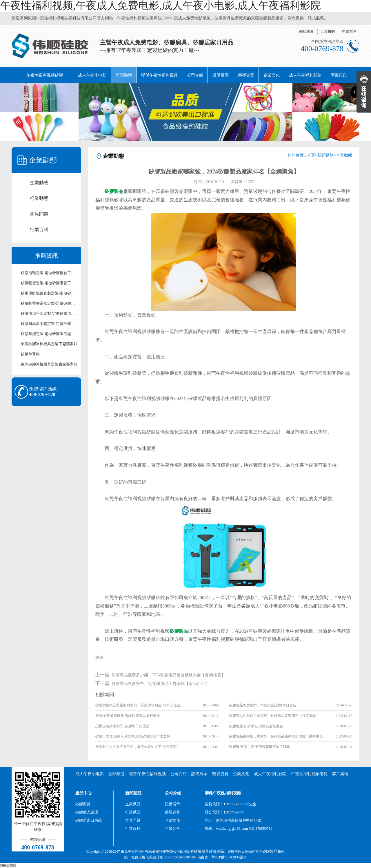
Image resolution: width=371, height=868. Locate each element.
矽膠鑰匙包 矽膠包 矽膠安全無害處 (256, 726)
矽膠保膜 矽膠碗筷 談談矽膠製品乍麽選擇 (128, 716)
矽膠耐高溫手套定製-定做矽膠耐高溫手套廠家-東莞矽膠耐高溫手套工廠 (49, 324)
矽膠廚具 (83, 804)
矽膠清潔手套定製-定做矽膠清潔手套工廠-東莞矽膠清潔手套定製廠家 (49, 313)
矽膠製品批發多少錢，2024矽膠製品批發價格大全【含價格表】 (168, 675)
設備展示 (221, 75)
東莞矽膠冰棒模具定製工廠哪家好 (49, 344)
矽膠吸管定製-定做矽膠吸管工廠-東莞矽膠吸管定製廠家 (49, 283)
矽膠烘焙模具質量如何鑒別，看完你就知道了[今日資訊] (138, 705)
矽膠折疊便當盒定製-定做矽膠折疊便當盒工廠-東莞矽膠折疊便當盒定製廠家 (49, 303)
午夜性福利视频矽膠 (45, 75)
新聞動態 (124, 75)
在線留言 (349, 31)
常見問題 (39, 214)
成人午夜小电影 (92, 75)
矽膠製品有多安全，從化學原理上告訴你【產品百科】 (160, 684)
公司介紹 (195, 75)
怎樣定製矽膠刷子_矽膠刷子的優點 (122, 726)
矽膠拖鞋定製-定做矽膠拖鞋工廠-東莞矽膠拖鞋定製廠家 (49, 273)
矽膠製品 (217, 851)
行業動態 (39, 198)
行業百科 (39, 230)
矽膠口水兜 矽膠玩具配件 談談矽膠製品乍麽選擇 (133, 736)
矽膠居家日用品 (89, 820)
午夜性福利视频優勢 (309, 774)
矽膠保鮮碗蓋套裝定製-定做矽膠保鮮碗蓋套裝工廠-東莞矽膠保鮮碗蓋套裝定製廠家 (49, 293)
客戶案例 (340, 774)
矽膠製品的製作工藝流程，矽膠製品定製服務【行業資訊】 (274, 716)
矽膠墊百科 (30, 354)
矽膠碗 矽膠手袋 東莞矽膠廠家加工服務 (259, 747)
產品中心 (83, 793)
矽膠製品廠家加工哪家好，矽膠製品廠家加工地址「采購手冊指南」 (278, 736)
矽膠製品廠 (272, 851)
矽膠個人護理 (87, 812)
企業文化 (272, 75)
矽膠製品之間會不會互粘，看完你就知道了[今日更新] (137, 747)
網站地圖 (306, 31)
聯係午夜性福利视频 (159, 75)
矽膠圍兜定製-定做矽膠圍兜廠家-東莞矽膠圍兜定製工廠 (49, 334)
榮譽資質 (246, 75)
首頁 (311, 155)
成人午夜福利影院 (305, 75)
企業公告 (172, 828)
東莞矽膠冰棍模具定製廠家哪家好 (49, 364)
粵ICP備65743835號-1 (229, 857)
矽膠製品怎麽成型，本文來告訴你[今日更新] (263, 705)
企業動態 (39, 183)
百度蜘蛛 (328, 31)
